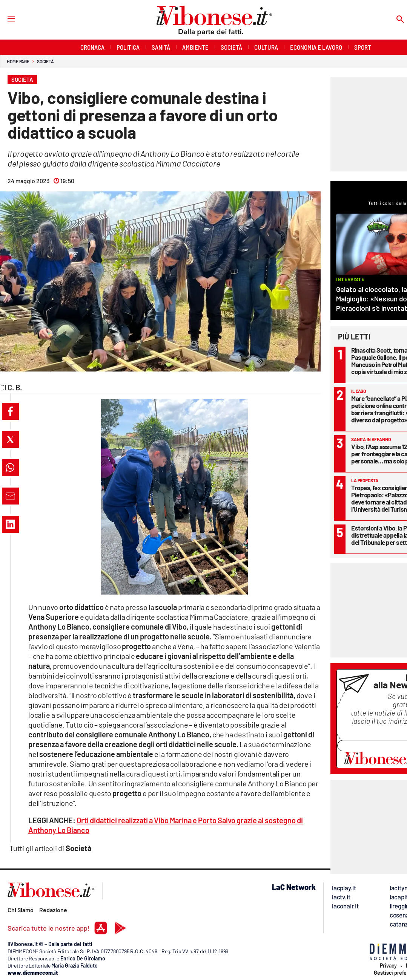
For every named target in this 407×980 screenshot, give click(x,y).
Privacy (388, 966)
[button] (10, 411)
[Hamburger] (4, 18)
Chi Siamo (21, 910)
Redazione (53, 910)
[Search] (400, 20)
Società (45, 61)
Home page (18, 61)
